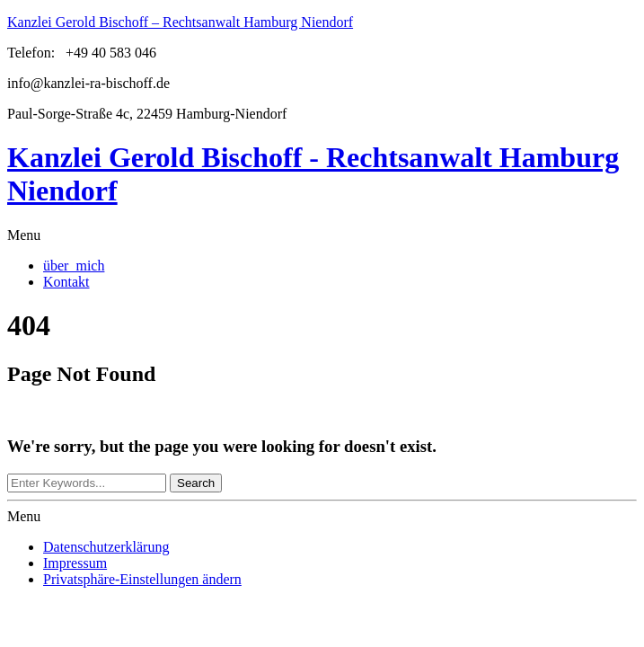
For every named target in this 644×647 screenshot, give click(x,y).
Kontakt (66, 282)
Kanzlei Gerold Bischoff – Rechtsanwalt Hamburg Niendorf (180, 22)
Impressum (75, 563)
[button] (322, 235)
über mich (74, 266)
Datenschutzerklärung (106, 547)
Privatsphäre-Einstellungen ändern (142, 579)
